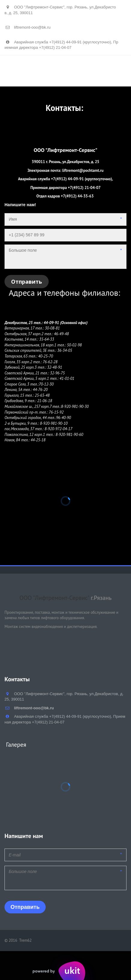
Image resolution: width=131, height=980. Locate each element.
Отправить (27, 282)
